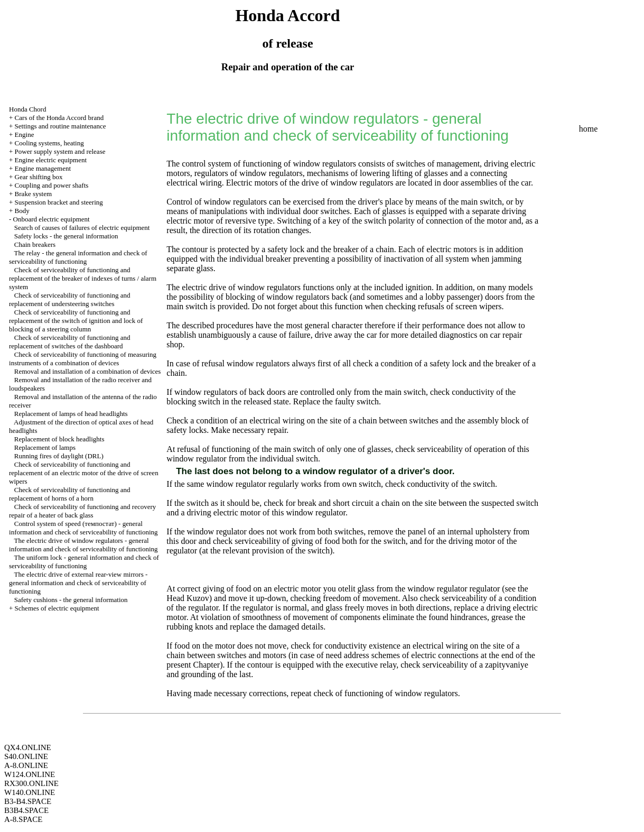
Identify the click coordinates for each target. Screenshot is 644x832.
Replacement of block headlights (59, 439)
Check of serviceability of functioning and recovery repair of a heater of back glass (82, 511)
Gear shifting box (39, 177)
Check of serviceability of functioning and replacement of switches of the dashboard (70, 342)
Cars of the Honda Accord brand (59, 118)
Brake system (33, 194)
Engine (25, 135)
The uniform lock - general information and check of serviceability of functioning (84, 562)
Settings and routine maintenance (60, 126)
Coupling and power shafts (52, 185)
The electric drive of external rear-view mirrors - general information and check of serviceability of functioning (78, 583)
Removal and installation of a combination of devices (88, 371)
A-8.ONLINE (26, 765)
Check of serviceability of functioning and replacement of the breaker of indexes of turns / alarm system (83, 278)
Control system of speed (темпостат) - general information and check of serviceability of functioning (83, 528)
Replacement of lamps (45, 447)
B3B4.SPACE (26, 810)
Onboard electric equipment (52, 219)
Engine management (43, 168)
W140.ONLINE (30, 792)
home (589, 129)
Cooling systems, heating (49, 143)
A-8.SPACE (23, 819)
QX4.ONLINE (28, 747)
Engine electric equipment (51, 160)
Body (22, 211)
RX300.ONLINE (31, 783)
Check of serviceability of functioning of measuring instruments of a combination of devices (83, 359)
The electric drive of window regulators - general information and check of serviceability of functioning (83, 545)
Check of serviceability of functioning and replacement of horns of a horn (70, 494)
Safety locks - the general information (66, 236)
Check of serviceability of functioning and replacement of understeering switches (70, 299)
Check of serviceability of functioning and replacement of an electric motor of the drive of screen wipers (84, 473)
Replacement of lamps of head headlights (71, 414)
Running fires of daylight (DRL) (59, 456)
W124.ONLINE (30, 774)
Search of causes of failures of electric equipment (82, 228)
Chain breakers (35, 244)
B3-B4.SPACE (28, 801)
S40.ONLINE (26, 756)
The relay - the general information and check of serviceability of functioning (78, 257)
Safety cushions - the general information (71, 600)
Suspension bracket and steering (59, 202)
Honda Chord (27, 109)
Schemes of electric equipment (57, 608)
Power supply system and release (60, 151)
